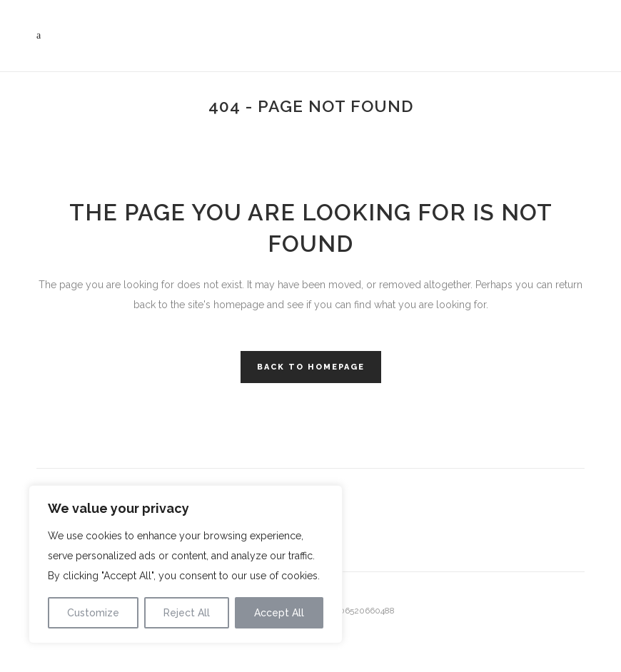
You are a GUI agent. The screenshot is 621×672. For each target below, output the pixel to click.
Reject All (187, 613)
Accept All (279, 613)
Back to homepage (311, 367)
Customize (93, 613)
